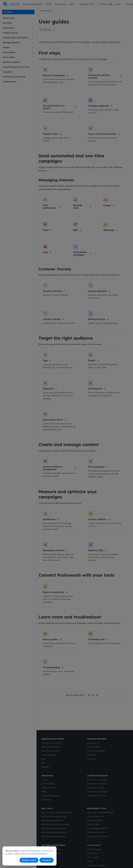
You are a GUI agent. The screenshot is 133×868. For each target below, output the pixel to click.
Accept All (47, 860)
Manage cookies (29, 860)
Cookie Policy (42, 854)
